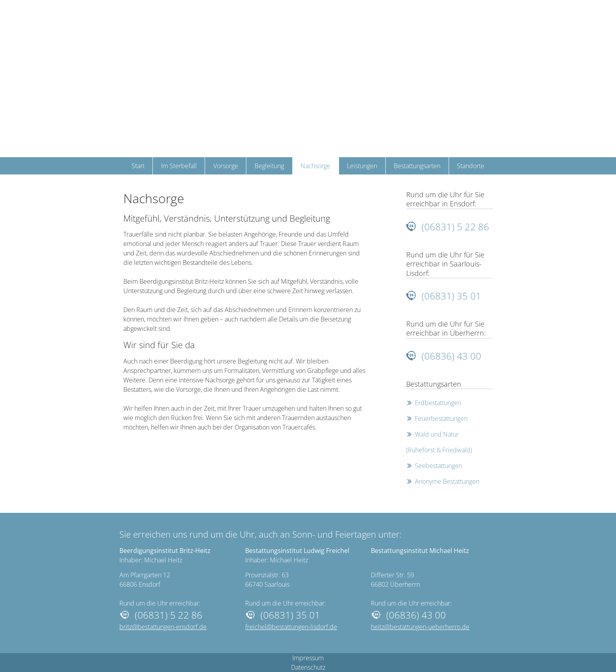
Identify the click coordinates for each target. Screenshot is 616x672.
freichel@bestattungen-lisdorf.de (291, 627)
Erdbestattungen (438, 403)
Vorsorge (226, 166)
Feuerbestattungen (441, 419)
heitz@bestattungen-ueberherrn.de (420, 627)
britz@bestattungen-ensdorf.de (163, 627)
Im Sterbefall (179, 166)
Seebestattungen (438, 466)
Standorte (471, 166)
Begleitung (269, 166)
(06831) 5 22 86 (455, 227)
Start (138, 166)
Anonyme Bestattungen (447, 481)
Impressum (308, 658)
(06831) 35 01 (451, 296)
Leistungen (362, 166)
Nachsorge (315, 166)
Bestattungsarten (417, 166)
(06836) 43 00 (451, 356)
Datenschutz (308, 667)
